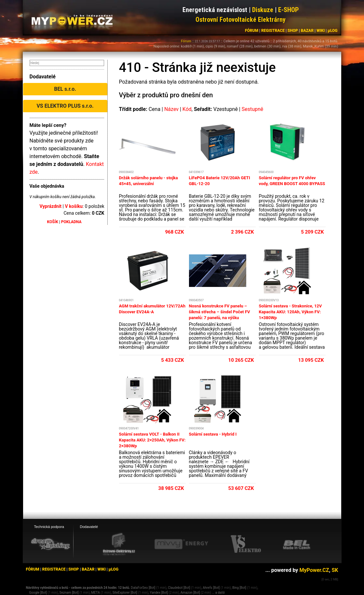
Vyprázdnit (51, 206)
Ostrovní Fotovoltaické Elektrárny (241, 20)
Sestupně (253, 109)
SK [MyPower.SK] (335, 570)
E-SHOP (289, 10)
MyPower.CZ (314, 570)
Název (171, 109)
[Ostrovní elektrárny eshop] (119, 545)
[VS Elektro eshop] (246, 544)
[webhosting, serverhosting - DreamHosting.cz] (50, 544)
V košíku (74, 206)
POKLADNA (71, 222)
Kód (187, 109)
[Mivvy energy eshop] (181, 544)
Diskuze (263, 10)
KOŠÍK (53, 222)
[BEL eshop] (297, 544)
